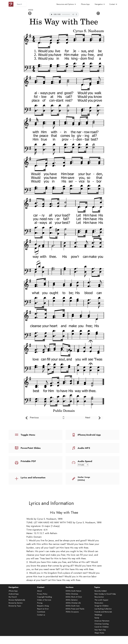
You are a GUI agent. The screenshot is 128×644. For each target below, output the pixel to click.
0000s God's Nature (73, 592)
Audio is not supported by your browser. (64, 14)
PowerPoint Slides (31, 448)
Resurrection (99, 598)
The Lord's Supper (101, 601)
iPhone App (13, 592)
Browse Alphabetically (17, 601)
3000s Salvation (72, 601)
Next (88, 417)
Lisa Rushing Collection (103, 610)
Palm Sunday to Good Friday (105, 595)
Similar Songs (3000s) (84, 479)
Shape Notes (99, 634)
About (39, 592)
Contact (112, 4)
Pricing (40, 604)
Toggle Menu (28, 435)
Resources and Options (65, 4)
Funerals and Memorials (103, 613)
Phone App (85, 4)
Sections (69, 588)
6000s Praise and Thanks (75, 610)
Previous (34, 417)
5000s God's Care (73, 607)
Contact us (41, 616)
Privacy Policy (42, 595)
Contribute (41, 613)
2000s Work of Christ (74, 598)
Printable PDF (28, 461)
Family (97, 619)
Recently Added (100, 592)
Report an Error (43, 610)
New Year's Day (100, 631)
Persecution (99, 604)
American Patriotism (102, 622)
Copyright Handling (44, 598)
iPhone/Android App (89, 435)
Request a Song (43, 607)
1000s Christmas (72, 595)
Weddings (98, 616)
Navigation (99, 4)
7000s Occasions (72, 613)
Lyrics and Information (33, 477)
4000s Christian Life (73, 604)
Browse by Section (16, 604)
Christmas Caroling (101, 625)
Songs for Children (101, 607)
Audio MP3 (84, 448)
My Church (13, 598)
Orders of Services (44, 601)
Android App (14, 595)
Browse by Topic (15, 607)
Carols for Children (102, 628)
